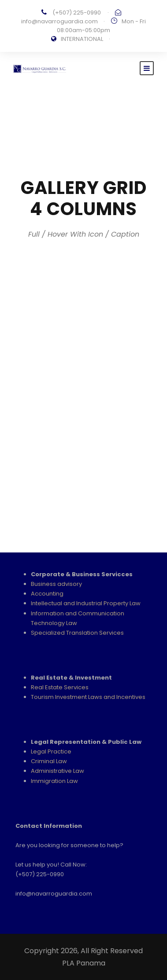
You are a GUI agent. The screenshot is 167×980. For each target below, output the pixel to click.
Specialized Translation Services (77, 633)
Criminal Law (49, 761)
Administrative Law (58, 771)
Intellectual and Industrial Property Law (86, 603)
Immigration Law (54, 781)
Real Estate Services (60, 687)
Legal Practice (51, 751)
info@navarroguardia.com (59, 21)
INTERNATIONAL (82, 39)
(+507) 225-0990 (77, 13)
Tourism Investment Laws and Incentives (88, 697)
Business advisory (56, 584)
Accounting (47, 594)
